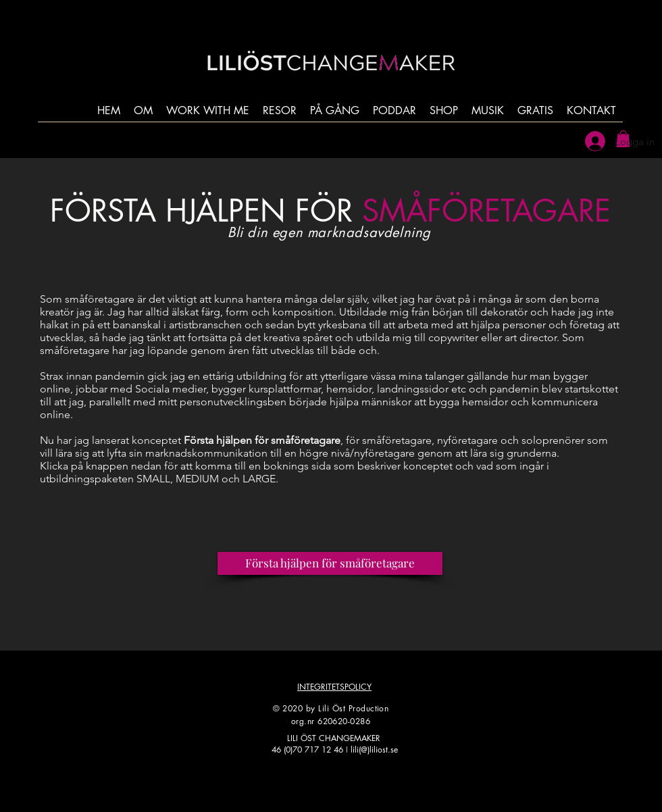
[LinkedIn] (387, 783)
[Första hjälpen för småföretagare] (330, 563)
